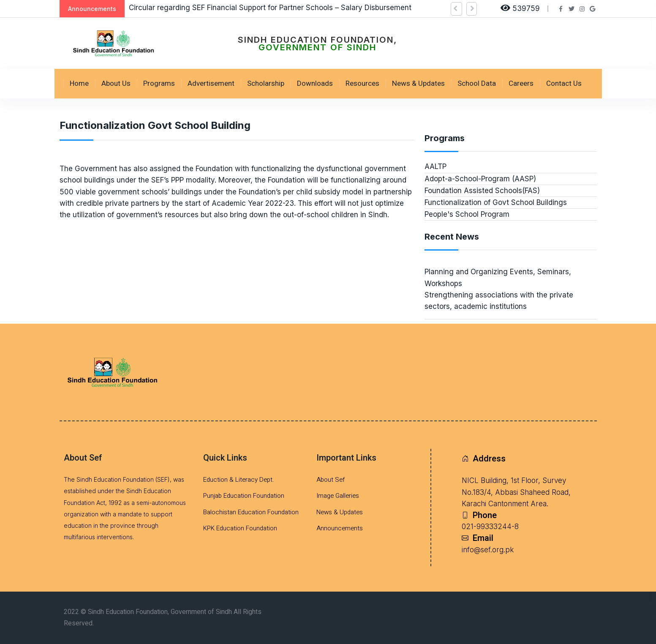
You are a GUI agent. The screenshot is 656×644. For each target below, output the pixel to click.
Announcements (340, 528)
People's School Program (467, 214)
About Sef (331, 480)
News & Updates (418, 83)
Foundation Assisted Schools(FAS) (482, 191)
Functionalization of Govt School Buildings (496, 202)
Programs (159, 83)
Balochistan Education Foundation (251, 512)
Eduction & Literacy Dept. (239, 480)
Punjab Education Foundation (244, 496)
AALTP (436, 166)
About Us (116, 83)
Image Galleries (338, 496)
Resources (362, 83)
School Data (477, 83)
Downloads (315, 83)
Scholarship (266, 83)
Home (79, 83)
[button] (456, 9)
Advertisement (211, 83)
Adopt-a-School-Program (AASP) (480, 179)
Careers (521, 83)
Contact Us (564, 83)
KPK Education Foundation (240, 528)
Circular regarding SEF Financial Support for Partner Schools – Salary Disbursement (270, 8)
